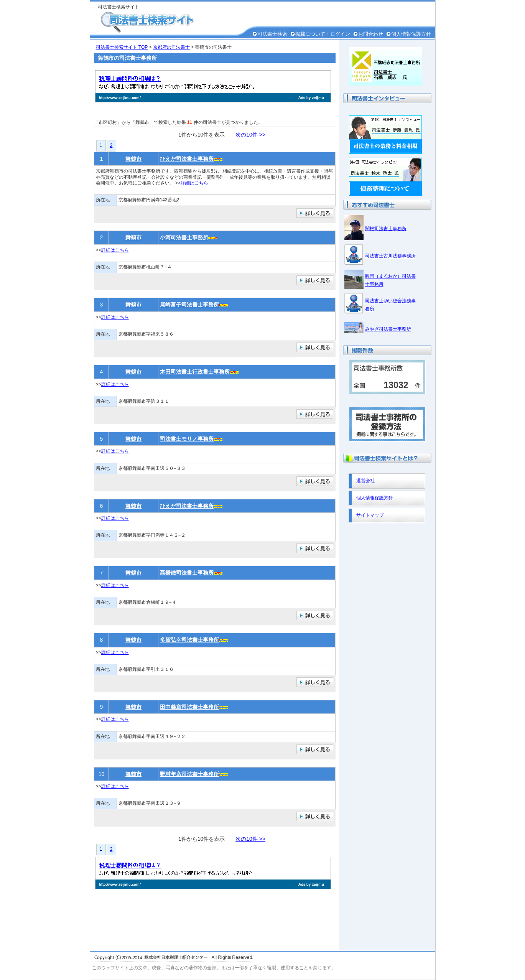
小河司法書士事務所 (184, 237)
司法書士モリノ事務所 (187, 439)
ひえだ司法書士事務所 (187, 159)
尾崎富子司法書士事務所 (189, 305)
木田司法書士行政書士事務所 (195, 372)
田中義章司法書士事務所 (189, 707)
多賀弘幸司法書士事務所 (189, 640)
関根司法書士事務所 (386, 229)
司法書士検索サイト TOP (122, 47)
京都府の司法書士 (171, 47)
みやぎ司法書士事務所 (388, 329)
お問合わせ (371, 34)
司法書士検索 (272, 34)
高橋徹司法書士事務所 (187, 573)
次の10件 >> (250, 135)
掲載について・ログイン (323, 34)
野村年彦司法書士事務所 (189, 774)
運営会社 (365, 481)
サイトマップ (370, 515)
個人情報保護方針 (411, 34)
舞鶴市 (133, 159)
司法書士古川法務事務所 (390, 256)
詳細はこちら (194, 183)
